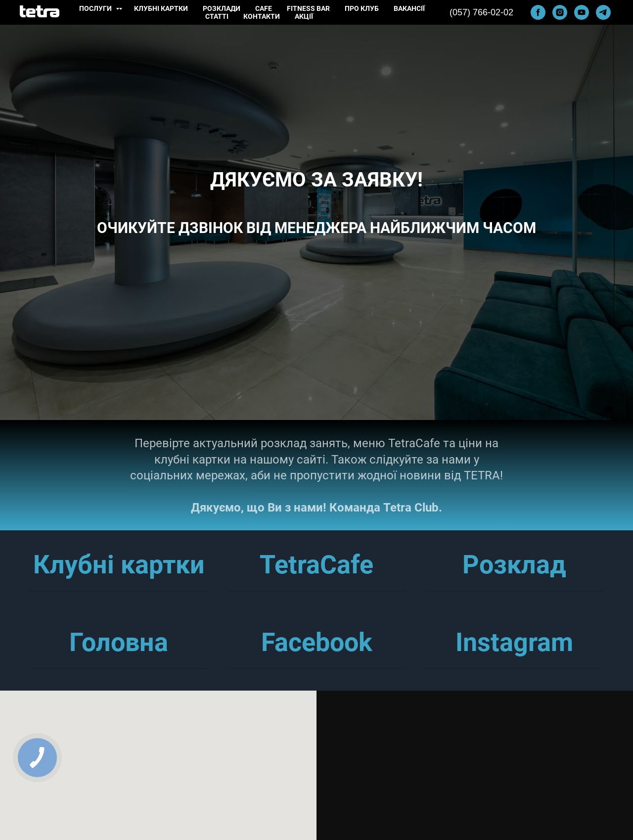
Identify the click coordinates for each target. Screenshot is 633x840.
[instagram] (560, 12)
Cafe (264, 8)
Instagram (514, 642)
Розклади (222, 8)
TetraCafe (316, 565)
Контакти (262, 16)
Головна (119, 642)
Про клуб (362, 8)
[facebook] (538, 12)
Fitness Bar (308, 8)
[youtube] (582, 12)
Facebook (317, 642)
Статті (217, 16)
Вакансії (409, 8)
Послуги (96, 8)
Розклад (514, 565)
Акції (304, 16)
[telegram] (603, 12)
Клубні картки (161, 8)
